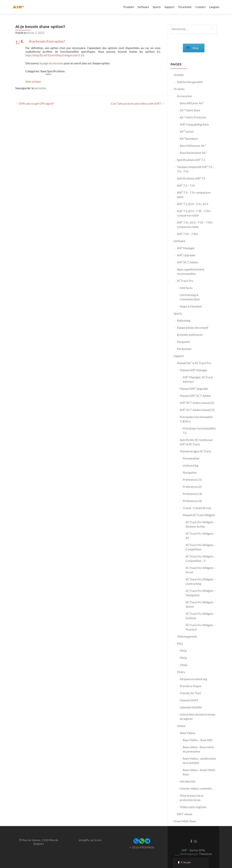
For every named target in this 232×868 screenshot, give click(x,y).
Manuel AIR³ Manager (194, 370)
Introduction (188, 781)
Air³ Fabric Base (190, 110)
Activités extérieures (190, 335)
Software (143, 7)
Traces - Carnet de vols (197, 508)
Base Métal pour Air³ (193, 146)
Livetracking (190, 465)
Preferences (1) (192, 479)
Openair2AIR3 (189, 700)
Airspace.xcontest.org (193, 679)
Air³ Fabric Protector (193, 117)
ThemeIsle (205, 854)
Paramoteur (184, 349)
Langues (214, 7)
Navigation (190, 472)
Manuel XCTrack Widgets (199, 515)
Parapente (183, 342)
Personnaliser (191, 458)
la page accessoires (51, 63)
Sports (157, 7)
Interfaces (186, 288)
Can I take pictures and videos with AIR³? (138, 103)
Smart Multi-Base (185, 821)
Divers (181, 672)
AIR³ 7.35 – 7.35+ (188, 234)
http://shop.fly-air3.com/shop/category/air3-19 (55, 55)
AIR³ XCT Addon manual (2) (197, 403)
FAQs (183, 651)
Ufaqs (184, 665)
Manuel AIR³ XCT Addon (195, 396)
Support (169, 7)
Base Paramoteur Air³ (193, 153)
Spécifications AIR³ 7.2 (191, 178)
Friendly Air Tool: (190, 693)
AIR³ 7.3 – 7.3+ (186, 185)
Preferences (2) (192, 487)
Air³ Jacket (187, 131)
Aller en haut (33, 81)
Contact (200, 7)
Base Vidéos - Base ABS (198, 740)
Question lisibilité (191, 707)
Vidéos (181, 726)
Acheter (179, 75)
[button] (90, 41)
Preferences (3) (192, 494)
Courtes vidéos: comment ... (197, 788)
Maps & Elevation (191, 306)
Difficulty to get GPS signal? (35, 103)
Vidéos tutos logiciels (193, 807)
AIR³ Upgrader (186, 255)
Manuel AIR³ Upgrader (194, 389)
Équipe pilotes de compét (193, 327)
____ (178, 854)
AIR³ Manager (186, 248)
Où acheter (185, 7)
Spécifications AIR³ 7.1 (191, 160)
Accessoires (184, 96)
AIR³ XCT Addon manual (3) (197, 410)
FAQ (180, 643)
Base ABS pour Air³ (192, 103)
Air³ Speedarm (189, 138)
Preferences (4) (192, 501)
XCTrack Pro (185, 281)
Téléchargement (187, 636)
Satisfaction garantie (190, 82)
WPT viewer (185, 814)
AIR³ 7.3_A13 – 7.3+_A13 (192, 204)
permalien (40, 88)
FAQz (183, 658)
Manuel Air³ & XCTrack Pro (194, 363)
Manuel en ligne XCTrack (195, 451)
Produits (129, 7)
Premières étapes (191, 686)
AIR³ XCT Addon (187, 262)
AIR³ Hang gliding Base (194, 124)
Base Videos (188, 733)
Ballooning (184, 320)
